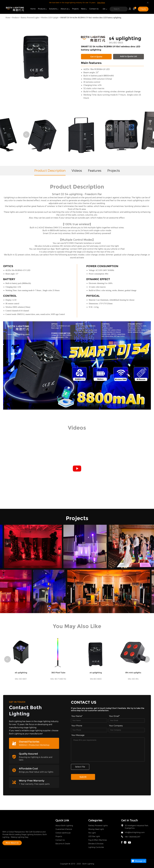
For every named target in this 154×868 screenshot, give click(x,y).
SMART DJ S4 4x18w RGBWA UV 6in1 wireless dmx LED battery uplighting (91, 18)
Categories (95, 820)
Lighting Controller (96, 847)
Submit (83, 777)
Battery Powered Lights (30, 18)
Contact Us (94, 9)
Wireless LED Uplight (50, 18)
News (83, 9)
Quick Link (62, 820)
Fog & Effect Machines (98, 840)
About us (64, 9)
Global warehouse (63, 833)
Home (33, 9)
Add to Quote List (129, 56)
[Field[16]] (89, 730)
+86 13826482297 (132, 837)
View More (101, 3)
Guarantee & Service (64, 829)
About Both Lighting (64, 826)
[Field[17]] (127, 730)
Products (42, 9)
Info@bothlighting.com (135, 832)
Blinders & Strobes (96, 844)
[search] (119, 9)
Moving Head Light (96, 829)
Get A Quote (96, 57)
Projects (75, 9)
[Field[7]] (89, 720)
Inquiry (143, 9)
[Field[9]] (127, 720)
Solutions (53, 9)
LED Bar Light (94, 836)
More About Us (12, 843)
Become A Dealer (63, 844)
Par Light (92, 833)
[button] (26, 135)
